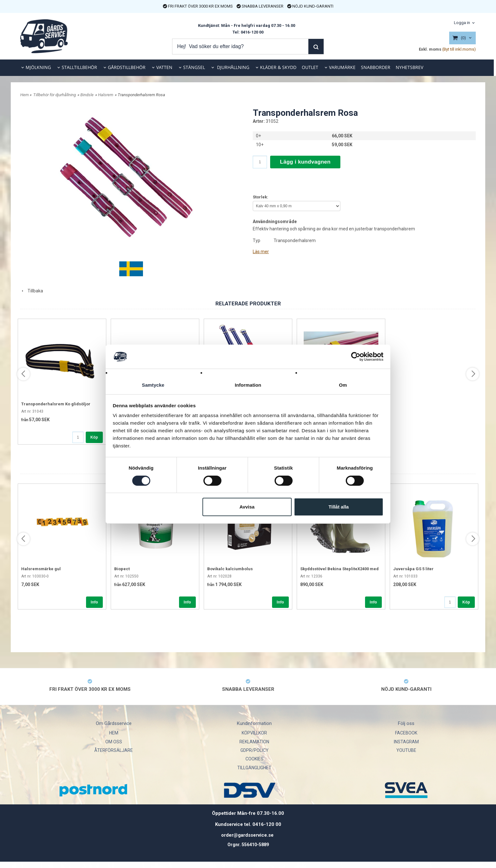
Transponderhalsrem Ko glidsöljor (56, 404)
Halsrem (106, 95)
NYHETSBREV (409, 67)
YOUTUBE (406, 750)
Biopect (122, 569)
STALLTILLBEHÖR (79, 67)
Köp (94, 437)
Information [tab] (248, 385)
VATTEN (164, 67)
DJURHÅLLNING (232, 67)
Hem (25, 95)
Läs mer (261, 252)
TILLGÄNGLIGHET (254, 768)
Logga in (462, 23)
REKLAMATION (254, 742)
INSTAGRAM (406, 742)
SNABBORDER (376, 67)
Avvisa (247, 507)
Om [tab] (343, 385)
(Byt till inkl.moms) (459, 49)
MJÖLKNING (38, 67)
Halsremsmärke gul (41, 569)
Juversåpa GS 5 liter (413, 569)
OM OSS (114, 742)
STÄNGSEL (194, 67)
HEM (114, 733)
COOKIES (254, 759)
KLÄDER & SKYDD (278, 67)
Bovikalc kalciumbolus (230, 569)
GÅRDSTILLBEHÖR (127, 67)
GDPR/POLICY (254, 750)
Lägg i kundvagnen (305, 162)
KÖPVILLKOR (254, 733)
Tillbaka (32, 291)
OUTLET (310, 67)
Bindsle (87, 95)
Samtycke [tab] (153, 385)
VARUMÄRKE (342, 67)
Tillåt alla (338, 507)
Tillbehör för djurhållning (55, 95)
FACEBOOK (406, 733)
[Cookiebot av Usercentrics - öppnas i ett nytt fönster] (356, 356)
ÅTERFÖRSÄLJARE (114, 750)
